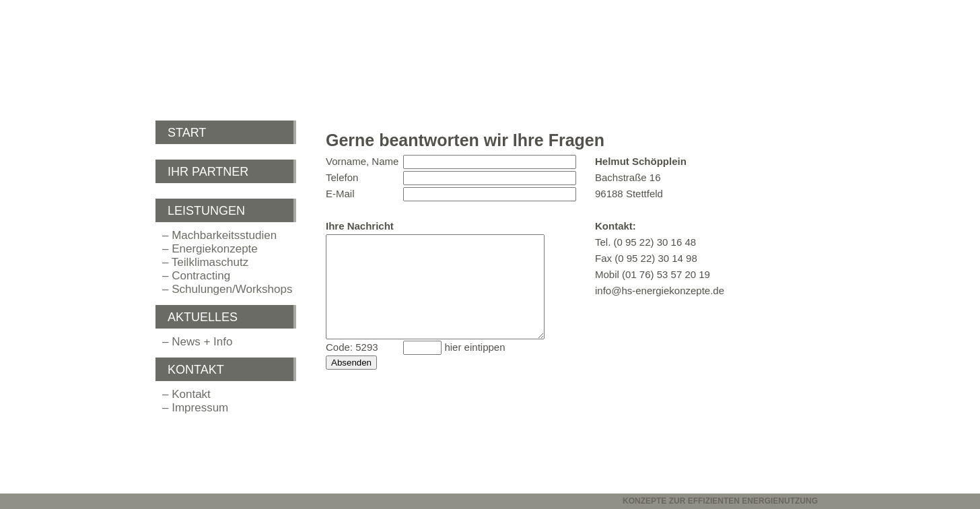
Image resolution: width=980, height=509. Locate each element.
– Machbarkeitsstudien (219, 235)
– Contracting (196, 276)
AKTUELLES (203, 317)
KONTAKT (196, 370)
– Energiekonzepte (210, 249)
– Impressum (195, 408)
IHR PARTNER (208, 172)
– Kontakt (186, 394)
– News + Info (197, 342)
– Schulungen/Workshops (227, 289)
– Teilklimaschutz (205, 262)
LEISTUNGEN (206, 211)
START (187, 133)
